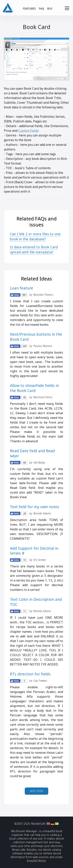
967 (24, 295)
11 (25, 611)
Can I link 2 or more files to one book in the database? (35, 236)
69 (25, 462)
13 (25, 560)
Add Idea (37, 791)
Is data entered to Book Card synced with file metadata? (34, 250)
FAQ (41, 8)
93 (25, 397)
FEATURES (29, 8)
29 (25, 513)
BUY (50, 8)
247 (24, 346)
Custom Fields (29, 131)
